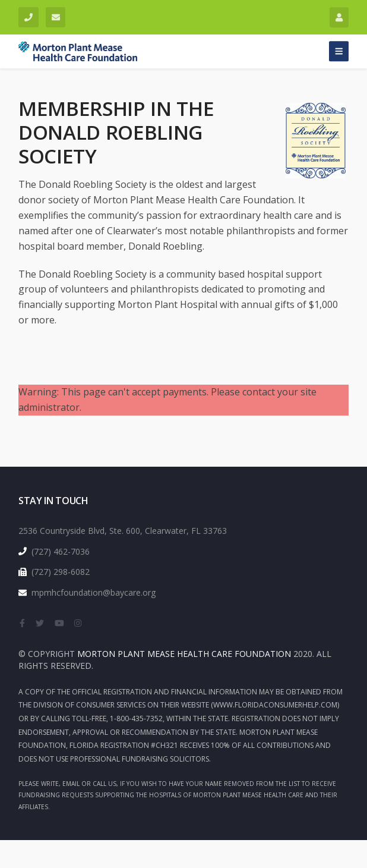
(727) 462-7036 (26, 14)
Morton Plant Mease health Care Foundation (184, 654)
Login (336, 14)
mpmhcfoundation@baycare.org (53, 14)
